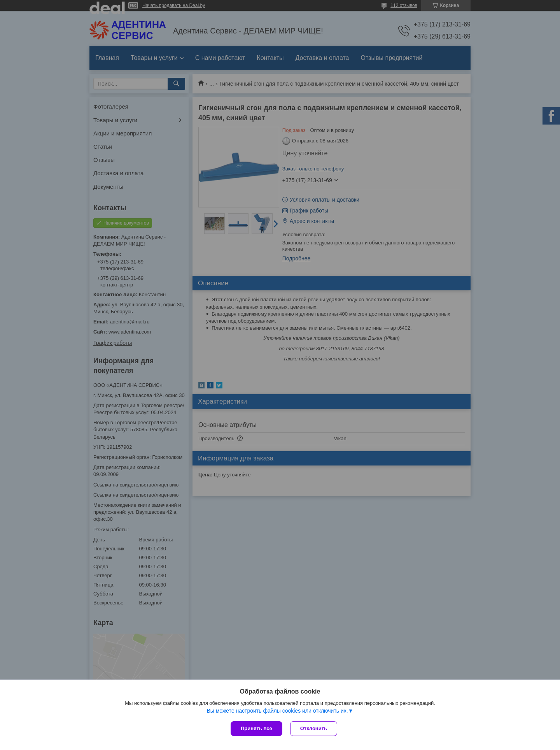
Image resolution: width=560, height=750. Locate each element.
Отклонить (314, 728)
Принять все (256, 728)
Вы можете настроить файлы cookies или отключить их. (277, 711)
